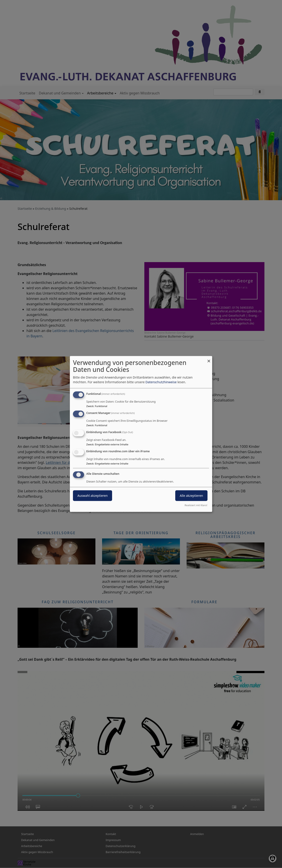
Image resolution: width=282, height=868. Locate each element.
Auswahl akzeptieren (93, 495)
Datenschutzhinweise (161, 382)
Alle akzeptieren (191, 495)
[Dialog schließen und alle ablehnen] (209, 359)
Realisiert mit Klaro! (196, 505)
